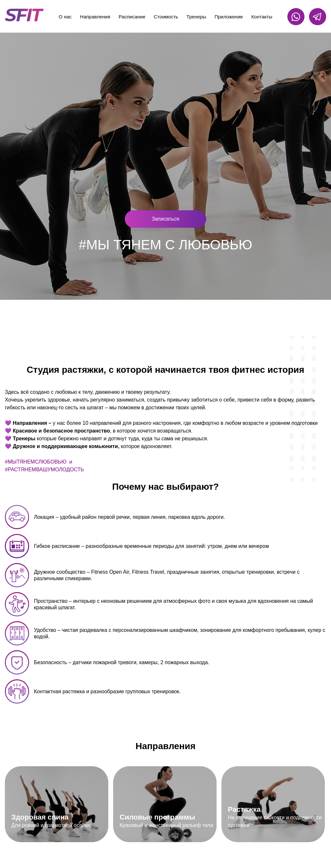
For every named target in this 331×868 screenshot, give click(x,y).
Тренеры (196, 17)
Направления (95, 17)
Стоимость (166, 17)
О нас (65, 17)
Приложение (229, 17)
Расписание (132, 17)
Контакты (262, 17)
